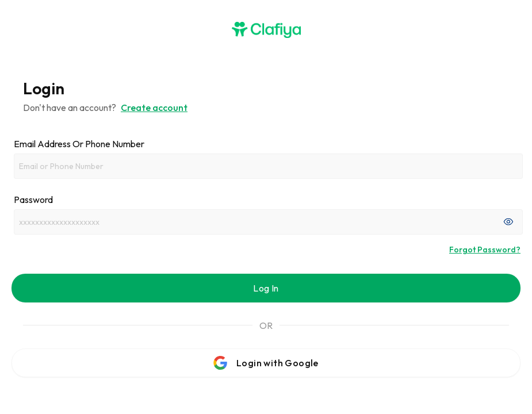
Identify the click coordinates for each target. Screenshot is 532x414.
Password (33, 200)
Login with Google (266, 363)
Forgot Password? (485, 250)
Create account (154, 108)
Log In (266, 288)
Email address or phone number (79, 144)
